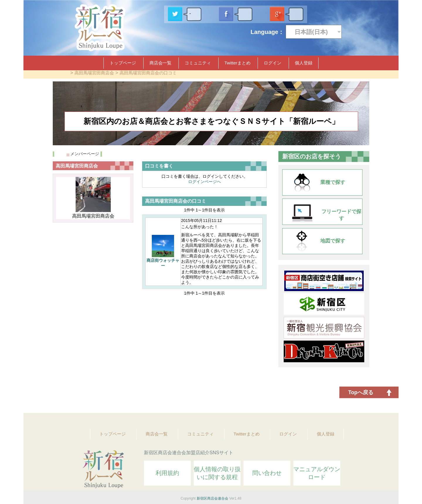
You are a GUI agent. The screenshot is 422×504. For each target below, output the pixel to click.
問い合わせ (267, 473)
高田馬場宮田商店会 (94, 73)
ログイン (273, 63)
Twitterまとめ (238, 63)
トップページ (123, 63)
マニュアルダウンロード (317, 473)
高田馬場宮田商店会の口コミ (148, 73)
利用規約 (167, 473)
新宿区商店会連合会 (212, 498)
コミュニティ (198, 63)
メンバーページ (85, 154)
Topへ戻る (361, 392)
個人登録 (304, 63)
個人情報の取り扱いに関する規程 (217, 473)
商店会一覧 (160, 63)
